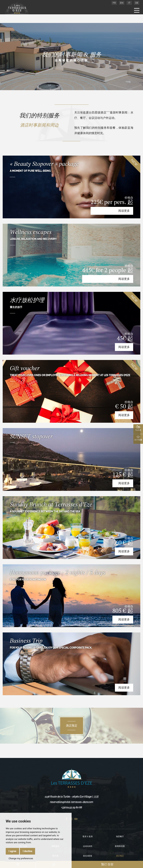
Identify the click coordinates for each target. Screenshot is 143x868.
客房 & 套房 (88, 837)
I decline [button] (27, 851)
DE (137, 3)
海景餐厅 (120, 837)
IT (129, 3)
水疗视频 (138, 438)
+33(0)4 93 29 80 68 (71, 807)
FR (114, 3)
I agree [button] (12, 851)
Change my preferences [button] (21, 858)
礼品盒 (138, 428)
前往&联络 (88, 856)
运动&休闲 (88, 846)
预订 (107, 864)
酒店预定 (120, 856)
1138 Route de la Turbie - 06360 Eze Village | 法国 (72, 797)
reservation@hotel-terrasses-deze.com (71, 802)
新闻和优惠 (120, 846)
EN (122, 3)
